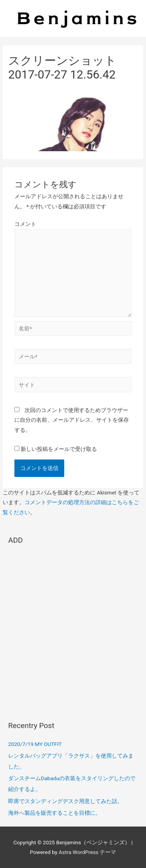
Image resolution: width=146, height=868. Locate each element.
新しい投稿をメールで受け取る (59, 449)
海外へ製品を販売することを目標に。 (55, 813)
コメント (25, 224)
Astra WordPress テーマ (87, 852)
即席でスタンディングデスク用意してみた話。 (65, 801)
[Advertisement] (73, 629)
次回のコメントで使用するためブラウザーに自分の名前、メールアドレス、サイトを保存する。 (72, 420)
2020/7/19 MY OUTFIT (35, 744)
